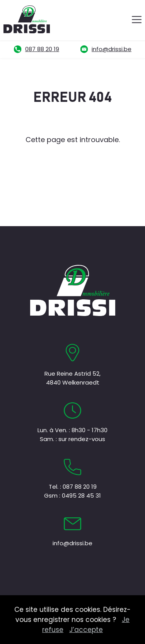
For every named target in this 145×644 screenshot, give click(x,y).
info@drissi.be (112, 49)
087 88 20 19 (42, 49)
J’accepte (86, 630)
